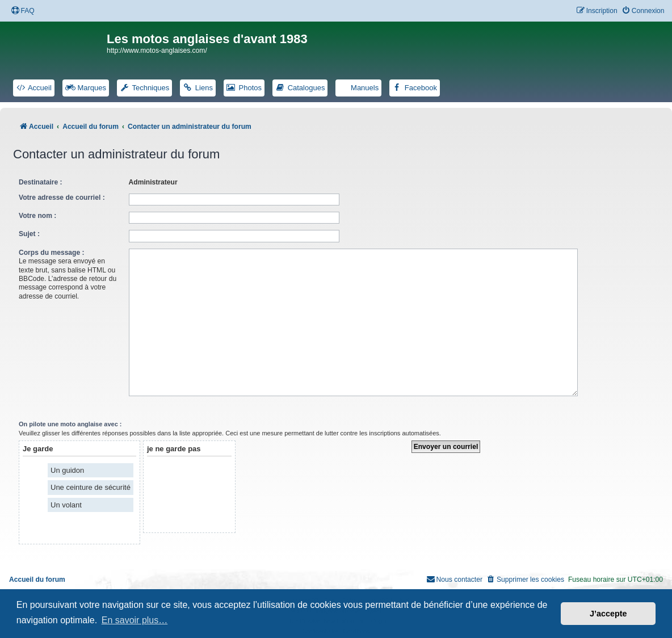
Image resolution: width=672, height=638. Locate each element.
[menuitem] (23, 11)
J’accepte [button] (608, 614)
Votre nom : (37, 216)
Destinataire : (41, 182)
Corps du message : (52, 253)
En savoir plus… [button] (135, 620)
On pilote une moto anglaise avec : (70, 419)
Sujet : (29, 234)
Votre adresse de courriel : (62, 198)
